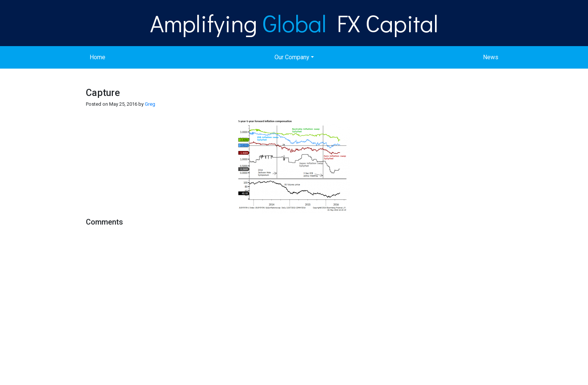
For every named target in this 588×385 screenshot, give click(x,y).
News (491, 57)
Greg (150, 104)
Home (97, 57)
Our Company (292, 57)
